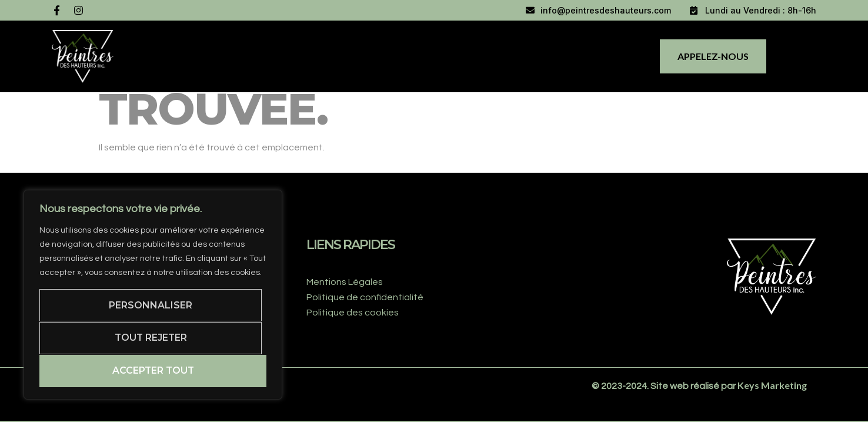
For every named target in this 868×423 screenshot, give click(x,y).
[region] (153, 294)
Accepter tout (153, 370)
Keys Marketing (772, 385)
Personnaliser (151, 305)
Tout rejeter (151, 338)
